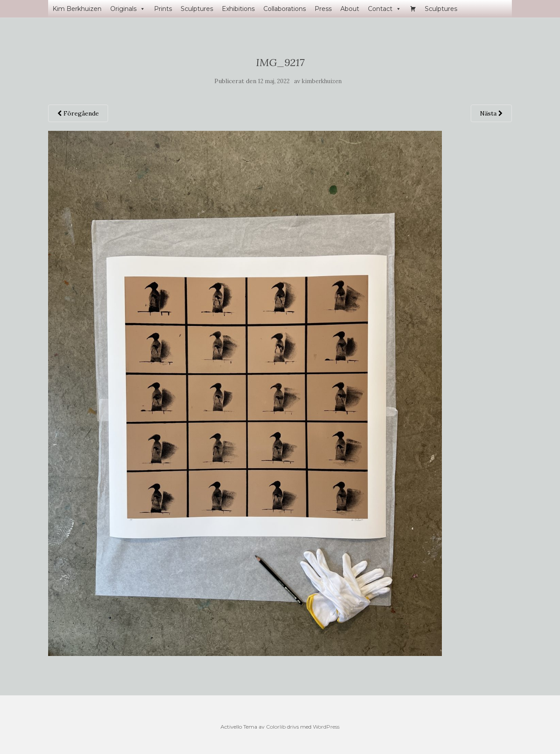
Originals (128, 9)
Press (323, 9)
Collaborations (285, 9)
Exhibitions (238, 9)
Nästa (491, 113)
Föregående (78, 113)
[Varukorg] (413, 9)
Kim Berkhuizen (77, 9)
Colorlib (276, 727)
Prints (163, 9)
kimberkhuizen (322, 81)
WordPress (326, 727)
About (350, 9)
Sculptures (197, 9)
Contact (385, 9)
